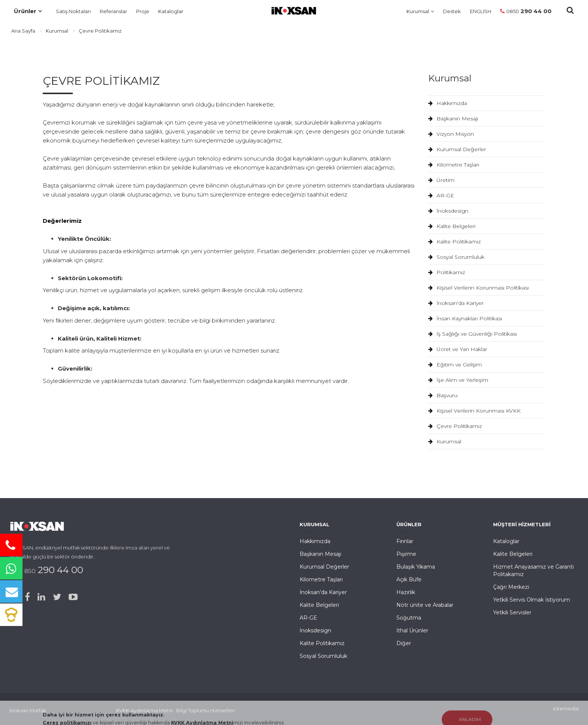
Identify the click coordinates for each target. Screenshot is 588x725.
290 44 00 (51, 570)
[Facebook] (27, 597)
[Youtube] (73, 597)
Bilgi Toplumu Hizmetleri (206, 710)
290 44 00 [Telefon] (526, 11)
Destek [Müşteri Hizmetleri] (452, 11)
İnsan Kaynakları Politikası (465, 318)
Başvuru (443, 395)
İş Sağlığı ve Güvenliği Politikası (472, 334)
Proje (143, 11)
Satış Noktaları (73, 11)
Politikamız (447, 272)
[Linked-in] (41, 597)
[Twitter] (57, 597)
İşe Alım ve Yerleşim (458, 380)
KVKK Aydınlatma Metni (145, 710)
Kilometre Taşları (454, 165)
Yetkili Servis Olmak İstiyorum (532, 600)
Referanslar (113, 11)
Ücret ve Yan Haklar (458, 349)
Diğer (404, 643)
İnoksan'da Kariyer (456, 303)
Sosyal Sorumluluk (456, 257)
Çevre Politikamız (455, 426)
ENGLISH (481, 11)
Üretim (441, 180)
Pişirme (406, 554)
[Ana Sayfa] (291, 9)
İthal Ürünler (412, 630)
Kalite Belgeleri (452, 226)
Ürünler (25, 11)
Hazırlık (406, 592)
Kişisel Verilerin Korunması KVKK (474, 411)
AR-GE (441, 195)
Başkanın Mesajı (453, 119)
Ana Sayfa (23, 31)
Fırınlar (405, 541)
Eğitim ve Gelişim (455, 365)
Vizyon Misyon (451, 134)
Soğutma (409, 618)
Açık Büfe (409, 579)
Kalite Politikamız (454, 242)
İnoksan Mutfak (28, 710)
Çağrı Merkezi (511, 587)
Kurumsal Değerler (457, 149)
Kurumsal (418, 11)
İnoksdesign (448, 211)
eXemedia (566, 708)
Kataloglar (171, 11)
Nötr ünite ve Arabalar (425, 605)
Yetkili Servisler (512, 612)
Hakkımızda (448, 103)
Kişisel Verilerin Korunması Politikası (478, 288)
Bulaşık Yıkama (416, 567)
